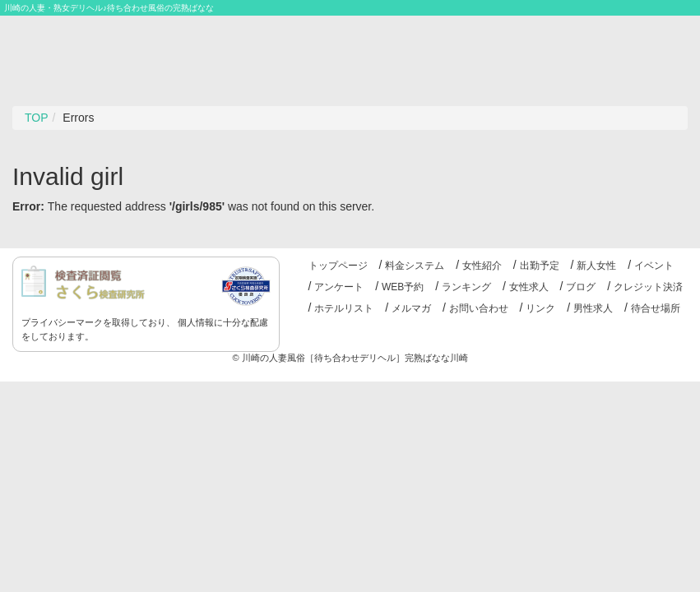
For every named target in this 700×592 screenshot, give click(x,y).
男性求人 (593, 308)
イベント (654, 266)
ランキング (466, 287)
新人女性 (596, 266)
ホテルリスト (344, 308)
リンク (540, 308)
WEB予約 (403, 287)
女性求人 (529, 287)
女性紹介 (482, 266)
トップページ (338, 266)
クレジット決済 (648, 287)
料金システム (415, 266)
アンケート (339, 287)
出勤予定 (540, 266)
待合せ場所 (656, 308)
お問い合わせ (479, 308)
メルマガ (411, 308)
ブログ (581, 287)
